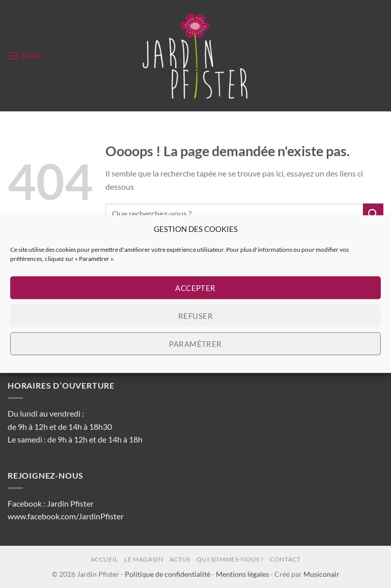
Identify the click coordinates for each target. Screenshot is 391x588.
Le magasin (144, 559)
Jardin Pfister (70, 503)
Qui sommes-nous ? (230, 559)
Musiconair (322, 574)
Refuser (195, 316)
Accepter (195, 288)
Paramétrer (195, 344)
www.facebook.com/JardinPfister (66, 516)
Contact (285, 559)
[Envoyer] (373, 213)
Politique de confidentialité (167, 574)
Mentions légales (242, 574)
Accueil (104, 559)
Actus (180, 559)
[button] (25, 56)
